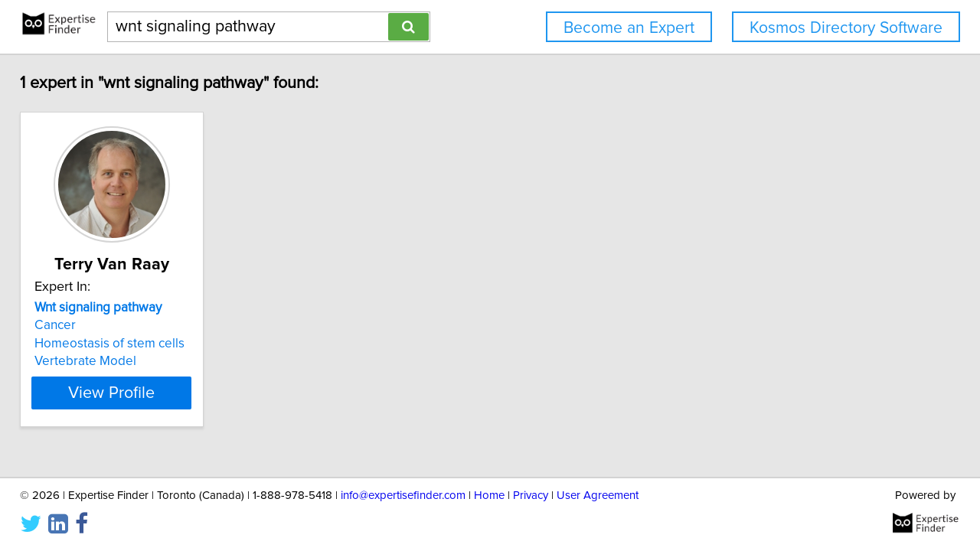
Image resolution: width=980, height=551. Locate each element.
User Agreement (598, 496)
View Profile (142, 393)
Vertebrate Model (96, 361)
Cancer (66, 325)
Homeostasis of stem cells (120, 344)
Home (489, 496)
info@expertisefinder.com (403, 496)
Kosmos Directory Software (846, 28)
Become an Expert (629, 28)
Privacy (531, 496)
